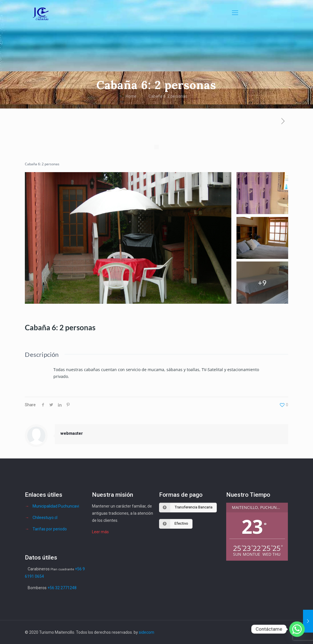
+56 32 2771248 (62, 588)
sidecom (147, 632)
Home (131, 96)
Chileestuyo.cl (45, 518)
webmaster (72, 433)
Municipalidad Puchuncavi (56, 506)
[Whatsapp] (297, 629)
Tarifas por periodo (50, 529)
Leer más (100, 532)
